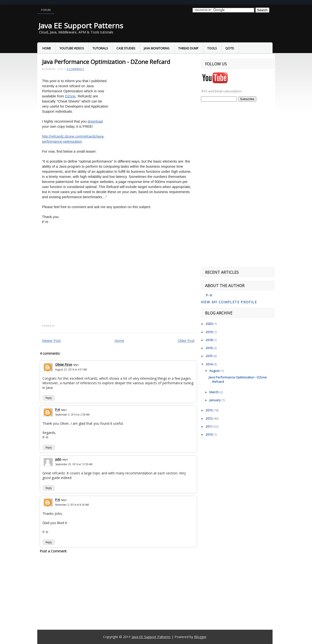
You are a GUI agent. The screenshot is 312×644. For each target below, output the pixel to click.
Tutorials (100, 48)
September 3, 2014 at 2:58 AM (72, 415)
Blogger (200, 637)
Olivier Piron (64, 365)
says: (76, 365)
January (215, 400)
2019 (209, 332)
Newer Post (51, 341)
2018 (209, 340)
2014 (209, 364)
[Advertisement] (152, 113)
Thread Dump (188, 48)
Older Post (186, 341)
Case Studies (126, 48)
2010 (209, 434)
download (95, 121)
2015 (209, 356)
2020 (209, 324)
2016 (209, 348)
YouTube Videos (72, 48)
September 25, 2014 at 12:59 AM (74, 464)
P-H (58, 410)
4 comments (75, 69)
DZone (70, 96)
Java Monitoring (157, 48)
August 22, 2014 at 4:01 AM (71, 369)
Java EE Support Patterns (81, 26)
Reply (49, 398)
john (58, 459)
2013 (209, 410)
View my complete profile (229, 302)
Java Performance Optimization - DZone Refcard (106, 62)
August (215, 371)
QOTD (230, 48)
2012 (209, 418)
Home (47, 48)
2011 (209, 426)
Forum (46, 10)
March (214, 392)
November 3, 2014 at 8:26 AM (72, 505)
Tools (212, 48)
